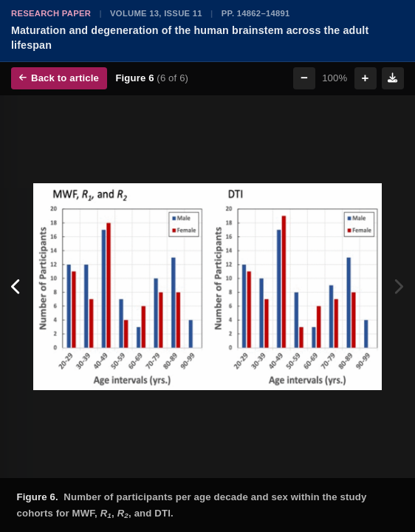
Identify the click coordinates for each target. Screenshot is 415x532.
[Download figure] (393, 78)
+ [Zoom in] (366, 78)
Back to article (59, 78)
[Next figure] (398, 287)
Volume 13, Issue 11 (156, 13)
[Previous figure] (17, 287)
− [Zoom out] (304, 78)
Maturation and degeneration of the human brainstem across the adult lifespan (190, 38)
